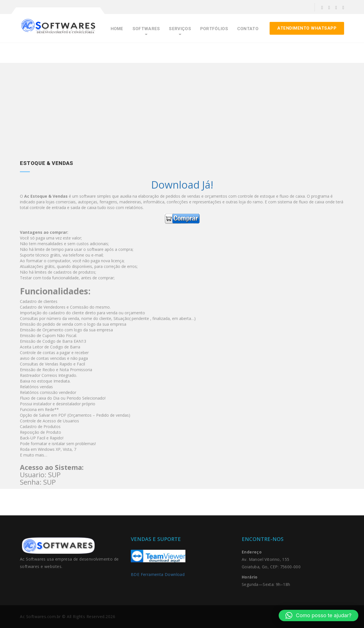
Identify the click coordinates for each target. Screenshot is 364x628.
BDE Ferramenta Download (158, 574)
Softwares (146, 29)
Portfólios (214, 29)
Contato (248, 29)
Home (117, 29)
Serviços (180, 29)
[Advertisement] (182, 117)
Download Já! (182, 185)
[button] (318, 615)
